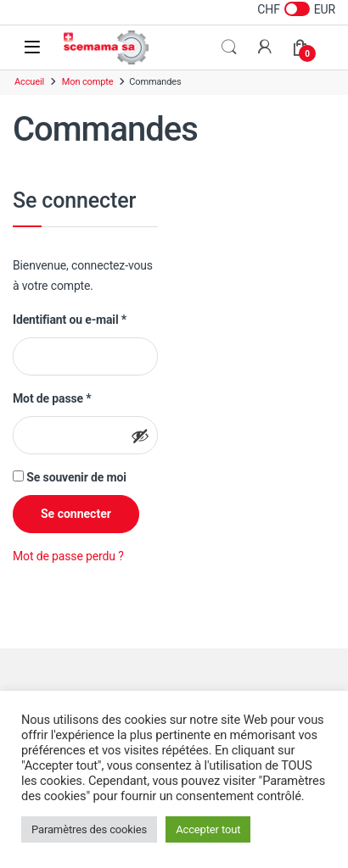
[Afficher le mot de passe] (140, 436)
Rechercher (229, 47)
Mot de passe (52, 398)
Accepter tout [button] (208, 829)
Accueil (29, 82)
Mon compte (88, 82)
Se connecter (76, 514)
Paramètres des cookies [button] (89, 829)
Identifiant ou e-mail (70, 319)
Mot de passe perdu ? (68, 556)
